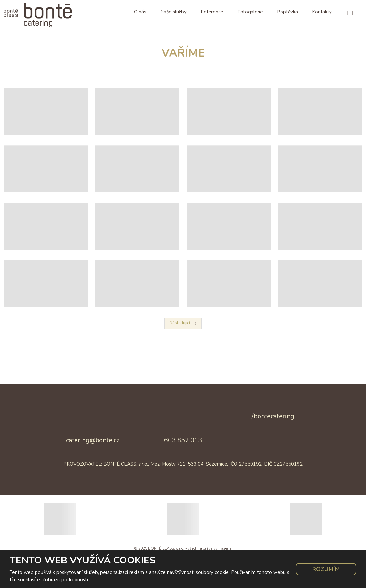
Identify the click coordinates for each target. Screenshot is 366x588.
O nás (140, 12)
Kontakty (322, 12)
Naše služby (173, 12)
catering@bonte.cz (93, 440)
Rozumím (326, 569)
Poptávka (287, 12)
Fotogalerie (250, 12)
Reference (212, 12)
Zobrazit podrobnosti (65, 580)
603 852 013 (183, 440)
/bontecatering (273, 416)
